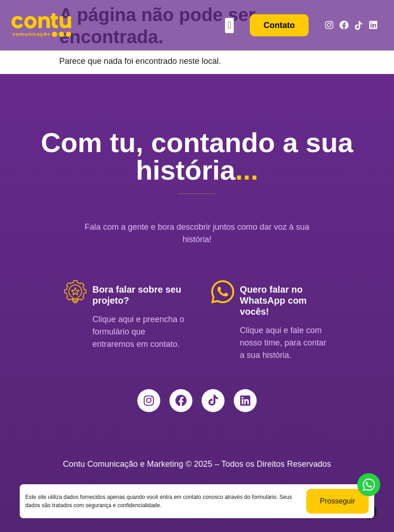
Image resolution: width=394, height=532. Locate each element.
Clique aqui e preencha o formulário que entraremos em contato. (138, 332)
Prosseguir (338, 501)
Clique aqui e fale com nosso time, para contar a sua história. (283, 343)
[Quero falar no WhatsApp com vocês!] (223, 292)
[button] (229, 25)
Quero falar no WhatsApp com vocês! (273, 300)
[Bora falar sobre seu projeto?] (75, 292)
